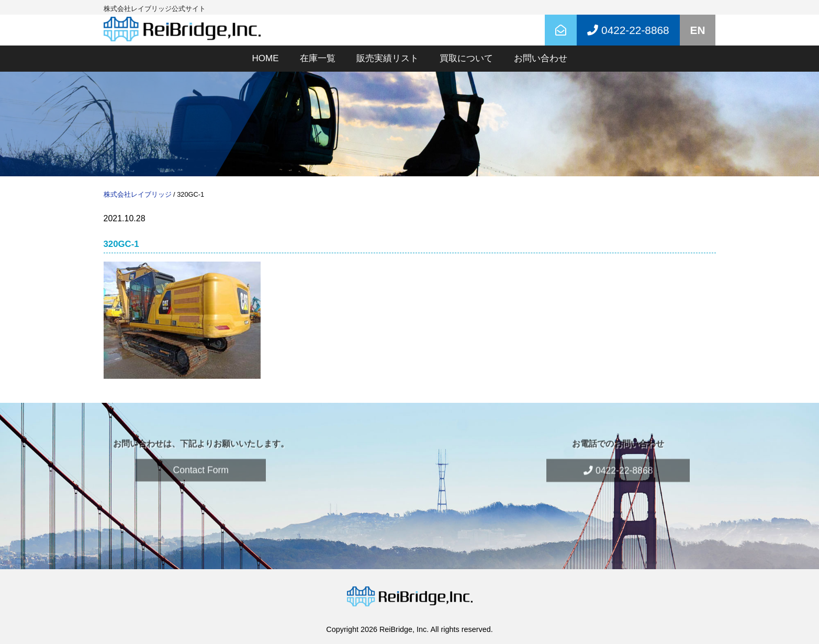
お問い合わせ (541, 58)
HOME (266, 58)
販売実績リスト (388, 58)
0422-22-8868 (618, 460)
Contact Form (201, 460)
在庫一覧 (318, 58)
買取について (466, 58)
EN (698, 30)
